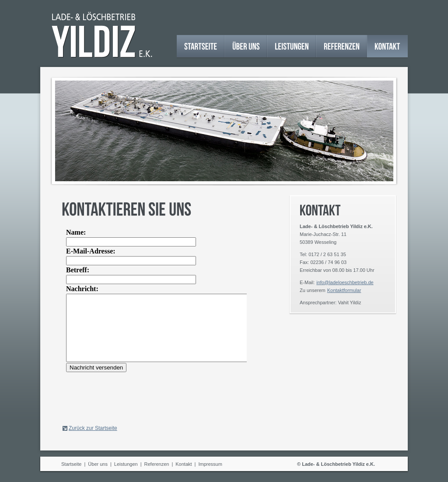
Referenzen (157, 464)
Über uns (98, 464)
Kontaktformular (344, 290)
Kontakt (184, 464)
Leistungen (126, 464)
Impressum (210, 464)
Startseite (71, 464)
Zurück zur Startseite (93, 428)
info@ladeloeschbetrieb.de (345, 282)
